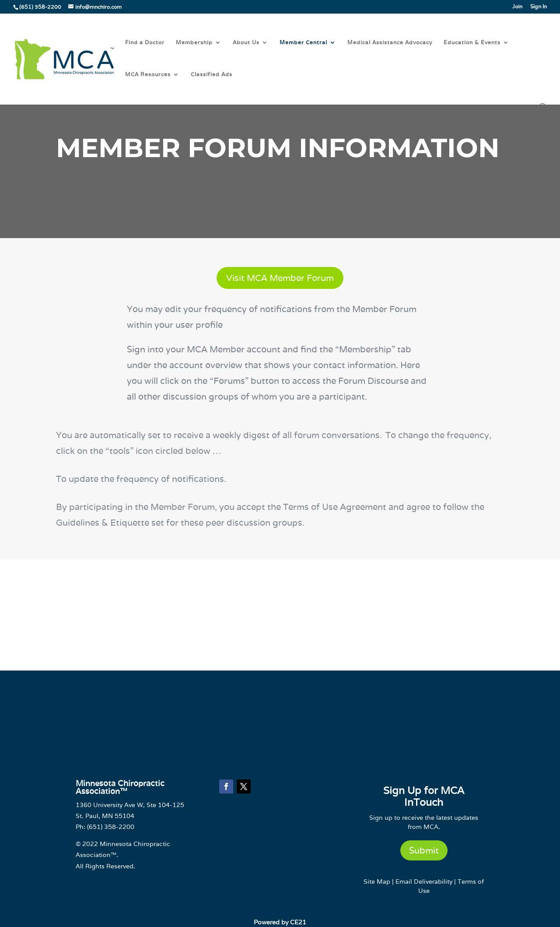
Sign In (539, 7)
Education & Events (472, 42)
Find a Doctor (145, 42)
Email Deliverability (424, 881)
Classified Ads (212, 74)
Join (517, 7)
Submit (424, 850)
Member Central (303, 42)
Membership (194, 42)
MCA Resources (148, 74)
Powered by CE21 (280, 922)
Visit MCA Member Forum (280, 278)
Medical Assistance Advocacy (390, 42)
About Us (246, 42)
